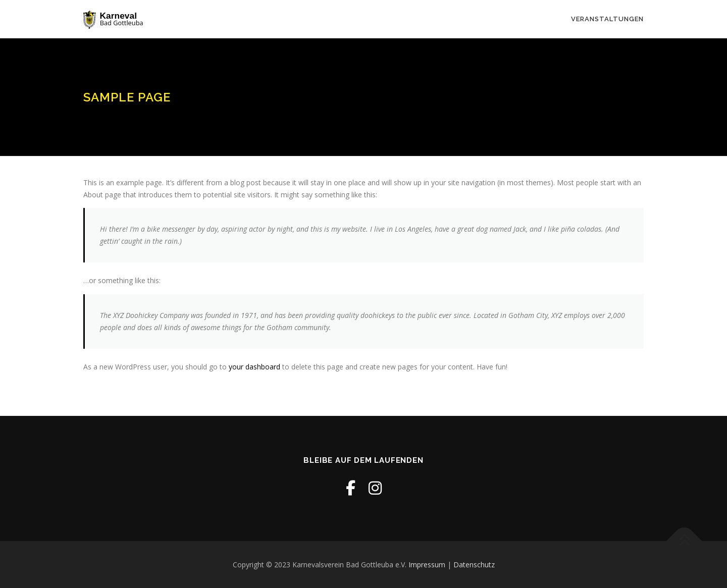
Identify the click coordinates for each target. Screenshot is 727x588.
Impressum (427, 565)
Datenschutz (474, 565)
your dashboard (254, 367)
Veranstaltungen (607, 19)
